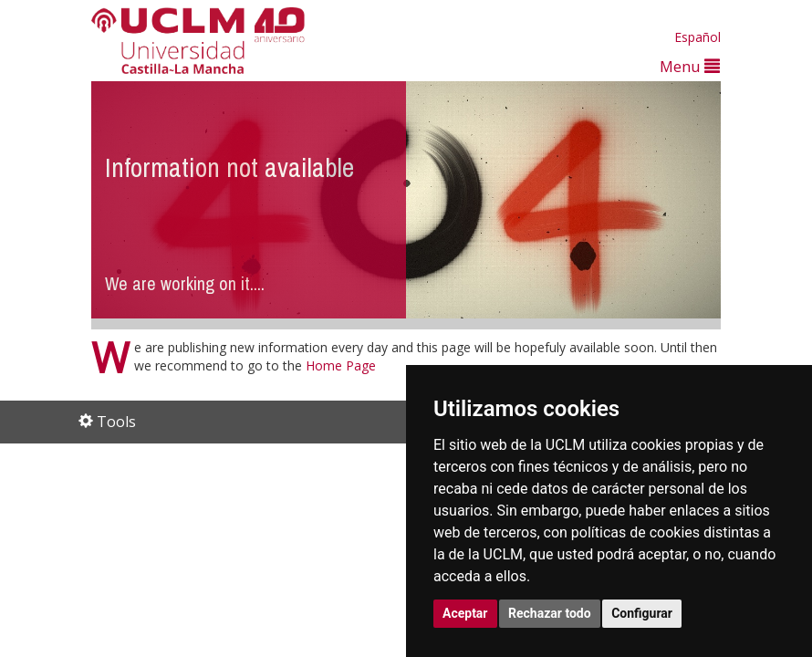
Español (697, 37)
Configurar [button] (642, 613)
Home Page (341, 365)
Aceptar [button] (465, 613)
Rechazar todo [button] (550, 613)
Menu (690, 66)
